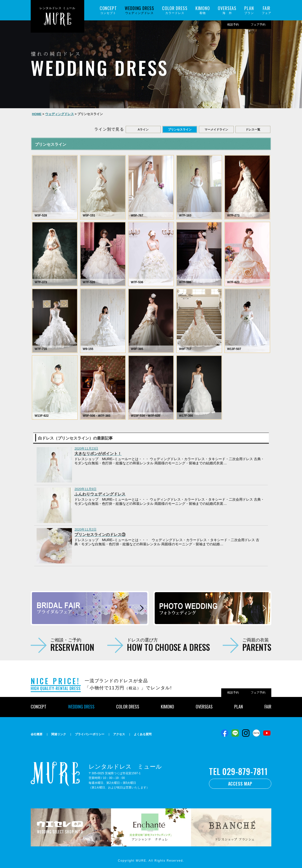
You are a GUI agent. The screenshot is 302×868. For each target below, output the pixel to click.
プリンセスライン (180, 130)
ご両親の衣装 (257, 644)
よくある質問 (143, 734)
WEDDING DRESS (81, 707)
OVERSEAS (204, 707)
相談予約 (233, 25)
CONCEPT (39, 707)
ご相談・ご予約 (72, 644)
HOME (37, 114)
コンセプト (108, 10)
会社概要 (37, 734)
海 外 (227, 10)
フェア (267, 10)
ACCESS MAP (240, 784)
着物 (203, 10)
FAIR (268, 707)
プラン (249, 10)
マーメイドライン (216, 130)
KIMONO (167, 707)
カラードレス (175, 10)
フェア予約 (258, 25)
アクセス (119, 734)
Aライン (143, 130)
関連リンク (59, 734)
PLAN (239, 707)
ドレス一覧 (253, 130)
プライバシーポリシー (90, 734)
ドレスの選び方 (168, 644)
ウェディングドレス (139, 10)
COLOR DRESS (128, 707)
